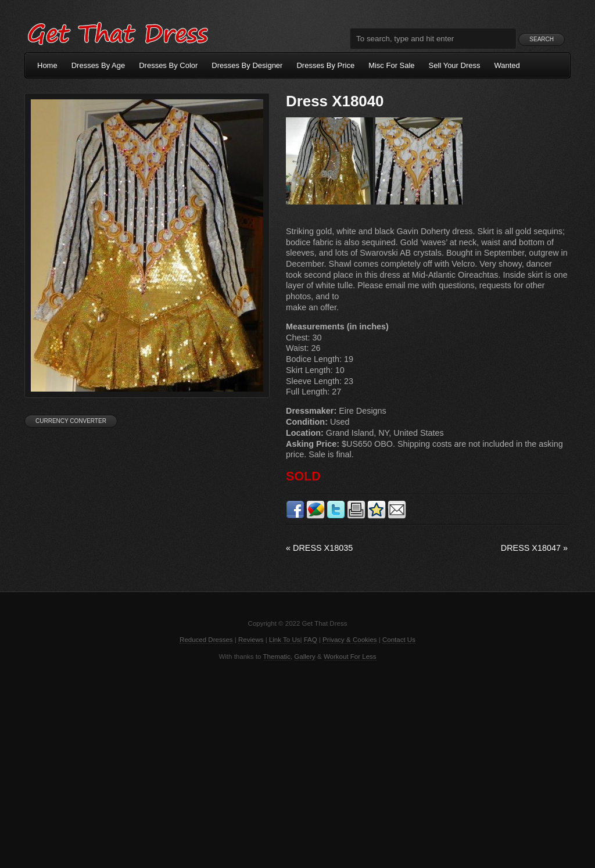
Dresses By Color (168, 65)
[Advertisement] (297, 763)
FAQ (311, 640)
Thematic (277, 657)
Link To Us (285, 640)
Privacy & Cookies (350, 640)
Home (47, 65)
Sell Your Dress (455, 65)
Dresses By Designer (247, 65)
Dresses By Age (98, 65)
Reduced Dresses (206, 640)
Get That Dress (117, 32)
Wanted (507, 65)
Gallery (304, 657)
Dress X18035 (319, 548)
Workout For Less (350, 657)
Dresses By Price (325, 65)
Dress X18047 (534, 548)
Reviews (251, 640)
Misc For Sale (391, 65)
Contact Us (399, 640)
